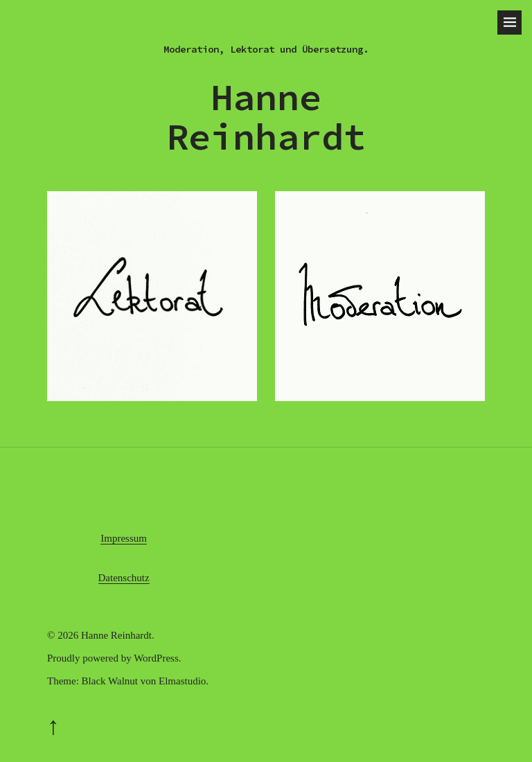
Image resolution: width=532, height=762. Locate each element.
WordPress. (157, 658)
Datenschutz (124, 578)
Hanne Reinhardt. (118, 635)
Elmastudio (182, 681)
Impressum (124, 538)
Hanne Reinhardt (266, 117)
